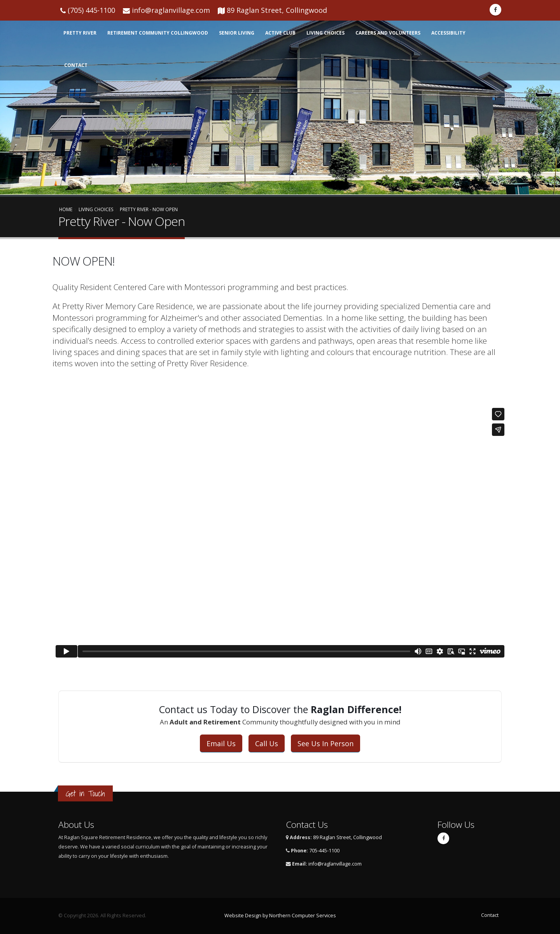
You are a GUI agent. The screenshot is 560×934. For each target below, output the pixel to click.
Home (66, 209)
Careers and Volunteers (388, 33)
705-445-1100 (324, 851)
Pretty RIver (80, 33)
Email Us (221, 743)
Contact (76, 65)
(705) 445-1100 (91, 10)
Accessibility (448, 33)
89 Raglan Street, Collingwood (277, 10)
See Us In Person (325, 743)
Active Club (280, 33)
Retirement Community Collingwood (158, 33)
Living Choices (325, 33)
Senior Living (237, 33)
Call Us (267, 743)
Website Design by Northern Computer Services (280, 916)
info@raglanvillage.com (171, 10)
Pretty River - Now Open (149, 209)
